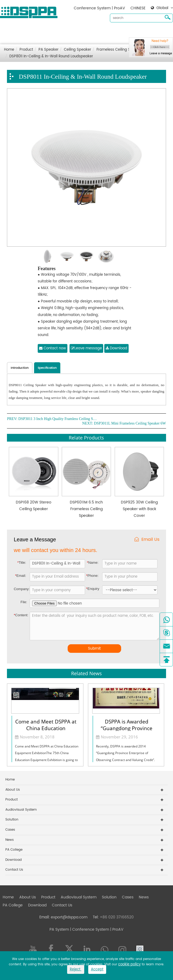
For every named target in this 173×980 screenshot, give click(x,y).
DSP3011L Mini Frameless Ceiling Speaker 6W (130, 423)
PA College (14, 850)
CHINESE (138, 8)
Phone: (92, 576)
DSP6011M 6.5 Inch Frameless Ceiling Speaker (86, 509)
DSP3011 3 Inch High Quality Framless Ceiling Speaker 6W (59, 419)
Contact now (53, 348)
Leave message (86, 348)
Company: (21, 589)
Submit (94, 648)
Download (20, 41)
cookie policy (129, 964)
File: (24, 602)
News (152, 32)
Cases (136, 32)
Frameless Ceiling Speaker (120, 50)
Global (162, 8)
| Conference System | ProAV (96, 929)
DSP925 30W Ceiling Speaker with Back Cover (139, 509)
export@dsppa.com (69, 917)
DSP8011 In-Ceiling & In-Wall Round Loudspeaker (51, 56)
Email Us (147, 540)
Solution (118, 32)
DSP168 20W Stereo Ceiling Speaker (34, 506)
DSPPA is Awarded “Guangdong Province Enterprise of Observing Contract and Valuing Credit (127, 725)
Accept (97, 969)
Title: (22, 563)
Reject (76, 969)
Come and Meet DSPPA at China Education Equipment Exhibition (46, 725)
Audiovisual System (87, 32)
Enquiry (93, 589)
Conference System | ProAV (99, 8)
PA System (59, 929)
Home (17, 32)
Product (57, 32)
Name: (93, 563)
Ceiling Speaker (78, 50)
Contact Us (45, 41)
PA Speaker (49, 50)
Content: (21, 615)
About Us (36, 32)
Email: (20, 576)
